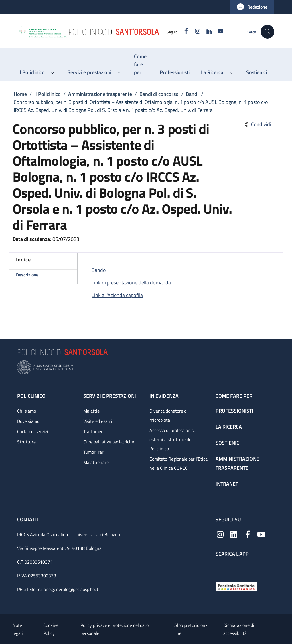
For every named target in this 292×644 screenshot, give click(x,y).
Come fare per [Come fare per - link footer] (234, 396)
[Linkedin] (207, 32)
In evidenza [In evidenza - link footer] (164, 396)
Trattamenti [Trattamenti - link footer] (95, 431)
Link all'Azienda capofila (117, 295)
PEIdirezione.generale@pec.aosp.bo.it (63, 589)
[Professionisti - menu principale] (175, 72)
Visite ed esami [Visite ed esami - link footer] (98, 421)
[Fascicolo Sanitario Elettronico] (236, 586)
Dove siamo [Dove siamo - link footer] (28, 421)
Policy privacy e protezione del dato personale (114, 629)
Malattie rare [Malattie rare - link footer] (96, 462)
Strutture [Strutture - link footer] (26, 442)
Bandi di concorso (159, 94)
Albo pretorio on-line (191, 629)
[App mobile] (220, 568)
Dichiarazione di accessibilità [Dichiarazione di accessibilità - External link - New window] (239, 629)
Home (20, 94)
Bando (99, 270)
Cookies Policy (51, 629)
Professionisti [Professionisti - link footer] (234, 411)
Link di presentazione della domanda (131, 283)
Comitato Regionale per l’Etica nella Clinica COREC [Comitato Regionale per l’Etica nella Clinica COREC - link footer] (179, 463)
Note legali (18, 629)
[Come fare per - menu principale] (141, 64)
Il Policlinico (47, 94)
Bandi (192, 94)
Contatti (28, 519)
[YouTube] (218, 32)
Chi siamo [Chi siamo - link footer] (27, 411)
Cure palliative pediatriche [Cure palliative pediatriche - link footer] (109, 442)
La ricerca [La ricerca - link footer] (229, 427)
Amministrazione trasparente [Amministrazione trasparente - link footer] (237, 463)
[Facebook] (184, 32)
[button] (252, 7)
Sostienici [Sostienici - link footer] (228, 443)
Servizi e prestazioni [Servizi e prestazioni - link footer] (110, 396)
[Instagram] (195, 32)
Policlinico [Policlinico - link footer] (31, 396)
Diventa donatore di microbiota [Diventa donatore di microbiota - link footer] (169, 415)
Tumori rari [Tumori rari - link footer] (94, 452)
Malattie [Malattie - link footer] (91, 411)
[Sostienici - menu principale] (256, 72)
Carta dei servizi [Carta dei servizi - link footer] (33, 431)
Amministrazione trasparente (100, 94)
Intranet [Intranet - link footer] (227, 484)
